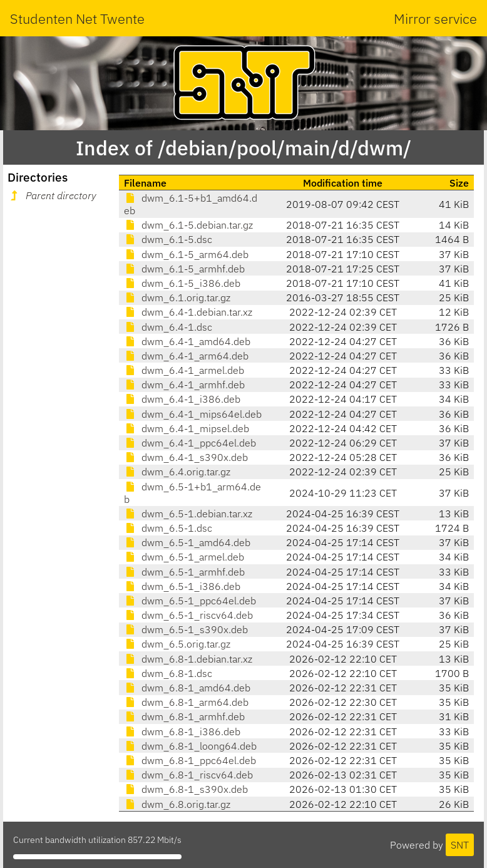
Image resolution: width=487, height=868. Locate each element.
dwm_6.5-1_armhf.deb (184, 572)
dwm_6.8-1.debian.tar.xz (188, 659)
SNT (460, 845)
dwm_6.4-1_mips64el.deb (193, 414)
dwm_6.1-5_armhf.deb (184, 269)
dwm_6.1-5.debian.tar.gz (188, 225)
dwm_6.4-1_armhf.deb (184, 385)
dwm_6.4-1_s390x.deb (186, 457)
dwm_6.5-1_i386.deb (182, 586)
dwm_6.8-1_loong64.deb (190, 746)
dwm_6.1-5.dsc (168, 239)
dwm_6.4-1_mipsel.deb (187, 428)
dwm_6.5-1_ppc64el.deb (190, 601)
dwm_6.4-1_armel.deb (184, 370)
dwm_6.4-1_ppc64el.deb (190, 443)
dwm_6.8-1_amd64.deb (187, 688)
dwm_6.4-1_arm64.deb (186, 356)
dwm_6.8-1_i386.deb (182, 731)
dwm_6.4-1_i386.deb (182, 399)
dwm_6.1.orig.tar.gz (177, 297)
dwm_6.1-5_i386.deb (182, 283)
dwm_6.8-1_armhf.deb (184, 716)
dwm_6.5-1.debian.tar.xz (188, 514)
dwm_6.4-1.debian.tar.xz (188, 312)
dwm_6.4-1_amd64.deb (187, 341)
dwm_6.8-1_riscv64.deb (188, 775)
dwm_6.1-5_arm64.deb (186, 254)
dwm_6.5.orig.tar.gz (177, 644)
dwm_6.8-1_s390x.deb (186, 789)
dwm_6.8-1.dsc (168, 673)
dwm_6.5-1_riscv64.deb (188, 615)
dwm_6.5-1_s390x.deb (186, 629)
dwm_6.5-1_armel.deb (184, 557)
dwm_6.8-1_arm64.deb (186, 702)
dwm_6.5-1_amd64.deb (187, 542)
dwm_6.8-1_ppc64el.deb (190, 760)
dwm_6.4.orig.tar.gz (177, 472)
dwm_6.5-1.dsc (168, 528)
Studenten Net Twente (77, 18)
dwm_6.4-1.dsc (168, 327)
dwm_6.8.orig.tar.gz (177, 804)
